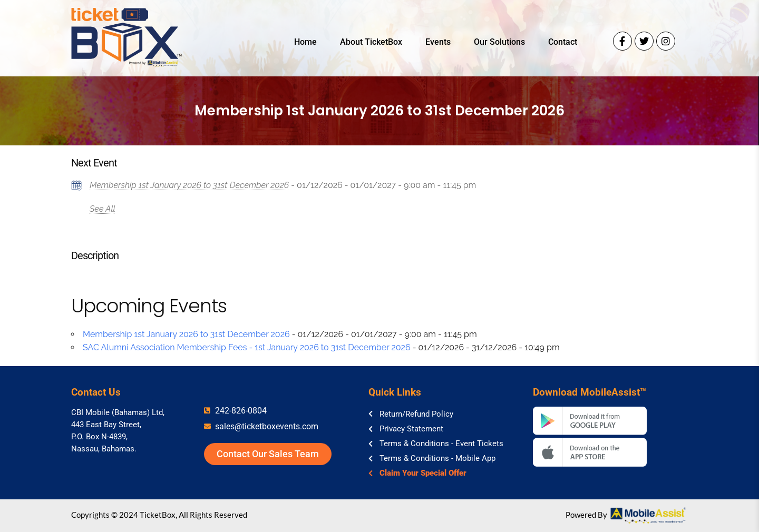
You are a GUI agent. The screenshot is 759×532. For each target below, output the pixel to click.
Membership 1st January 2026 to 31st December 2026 (189, 185)
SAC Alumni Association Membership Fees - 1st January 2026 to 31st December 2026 (247, 347)
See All (103, 209)
